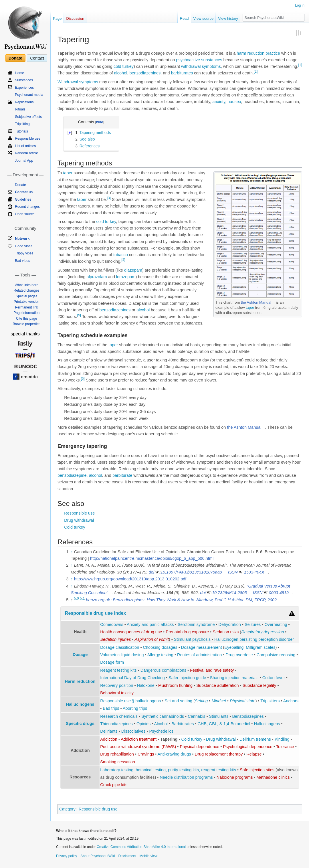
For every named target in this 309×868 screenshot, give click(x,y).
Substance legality (260, 685)
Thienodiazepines (116, 724)
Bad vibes (22, 261)
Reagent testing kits (118, 670)
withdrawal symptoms (201, 66)
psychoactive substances (199, 60)
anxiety (219, 102)
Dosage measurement (202, 647)
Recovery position (117, 685)
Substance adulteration (217, 685)
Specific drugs (80, 723)
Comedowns (112, 624)
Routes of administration (199, 655)
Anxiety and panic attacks (150, 624)
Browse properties (26, 324)
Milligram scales (261, 647)
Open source (25, 214)
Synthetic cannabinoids (163, 716)
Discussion (75, 18)
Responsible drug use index (95, 613)
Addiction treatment (139, 739)
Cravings (146, 754)
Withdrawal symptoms (78, 82)
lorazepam (126, 277)
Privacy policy (67, 856)
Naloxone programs (235, 777)
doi (151, 572)
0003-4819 (279, 593)
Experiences (24, 88)
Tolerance (285, 747)
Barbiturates (183, 724)
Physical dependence (199, 747)
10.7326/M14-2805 (229, 593)
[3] (109, 198)
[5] (79, 315)
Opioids (143, 724)
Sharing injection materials (234, 678)
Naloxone (146, 685)
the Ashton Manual (256, 302)
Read (184, 18)
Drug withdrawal (79, 520)
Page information (26, 313)
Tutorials (21, 131)
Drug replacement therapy (219, 754)
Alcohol (161, 724)
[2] (256, 72)
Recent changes (27, 207)
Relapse (254, 754)
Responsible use (79, 513)
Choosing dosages (160, 647)
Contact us (24, 192)
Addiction (109, 739)
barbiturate (122, 475)
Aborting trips (135, 708)
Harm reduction (80, 681)
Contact (37, 58)
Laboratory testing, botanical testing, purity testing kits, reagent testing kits (168, 770)
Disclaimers (127, 856)
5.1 (83, 598)
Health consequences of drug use (131, 632)
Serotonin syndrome (196, 624)
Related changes (27, 290)
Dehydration (230, 624)
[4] (123, 260)
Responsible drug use (98, 809)
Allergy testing (160, 655)
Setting (201, 701)
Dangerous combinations (163, 670)
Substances (24, 80)
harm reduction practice (258, 53)
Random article (26, 153)
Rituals (20, 109)
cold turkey (124, 66)
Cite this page (26, 319)
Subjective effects (28, 117)
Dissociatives (133, 731)
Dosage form (112, 662)
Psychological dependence (248, 747)
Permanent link (27, 307)
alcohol (121, 73)
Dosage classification (120, 647)
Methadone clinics (273, 777)
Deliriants (109, 731)
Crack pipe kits (114, 785)
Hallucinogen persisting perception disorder (254, 639)
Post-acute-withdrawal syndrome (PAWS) (138, 747)
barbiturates (182, 73)
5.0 (77, 598)
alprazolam (97, 277)
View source (204, 18)
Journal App (24, 161)
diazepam (133, 270)
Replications (24, 102)
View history (228, 18)
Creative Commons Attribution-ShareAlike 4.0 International (141, 847)
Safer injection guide (187, 678)
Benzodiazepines (248, 716)
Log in (300, 5)
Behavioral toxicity (117, 693)
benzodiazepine (72, 475)
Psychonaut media (29, 95)
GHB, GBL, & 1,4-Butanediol (224, 724)
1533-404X (254, 572)
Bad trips (111, 708)
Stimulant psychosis (192, 639)
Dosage (80, 655)
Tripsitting (22, 124)
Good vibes (24, 246)
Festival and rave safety (212, 670)
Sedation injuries (115, 639)
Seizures (253, 624)
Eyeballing (234, 647)
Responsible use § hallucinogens (130, 701)
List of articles (25, 146)
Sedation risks (226, 632)
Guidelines (23, 199)
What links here (26, 285)
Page (57, 18)
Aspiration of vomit (152, 639)
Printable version (26, 302)
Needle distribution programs (186, 777)
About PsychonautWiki (98, 856)
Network (22, 239)
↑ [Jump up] (72, 552)
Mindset (219, 701)
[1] (300, 65)
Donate (15, 58)
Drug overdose (239, 655)
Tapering (169, 739)
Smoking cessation (118, 762)
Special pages (26, 296)
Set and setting (178, 701)
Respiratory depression (263, 632)
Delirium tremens (255, 739)
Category (67, 809)
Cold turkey (75, 527)
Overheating (276, 624)
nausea (234, 102)
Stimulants (219, 716)
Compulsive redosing (276, 655)
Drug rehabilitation (117, 754)
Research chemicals (119, 716)
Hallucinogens (80, 704)
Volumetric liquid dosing (122, 655)
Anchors (291, 701)
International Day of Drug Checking (132, 678)
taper (250, 308)
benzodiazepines (145, 73)
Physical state (242, 701)
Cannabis (196, 716)
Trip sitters (270, 701)
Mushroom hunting (175, 685)
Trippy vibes (24, 253)
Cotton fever (274, 678)
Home (19, 73)
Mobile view (148, 856)
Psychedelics (162, 731)
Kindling (282, 739)
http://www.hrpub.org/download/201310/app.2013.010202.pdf (130, 579)
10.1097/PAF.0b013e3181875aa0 (191, 572)
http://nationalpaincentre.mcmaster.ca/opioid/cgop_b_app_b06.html (152, 558)
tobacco (121, 255)
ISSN (233, 572)
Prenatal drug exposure (187, 632)
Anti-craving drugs (174, 754)
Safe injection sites (257, 770)
